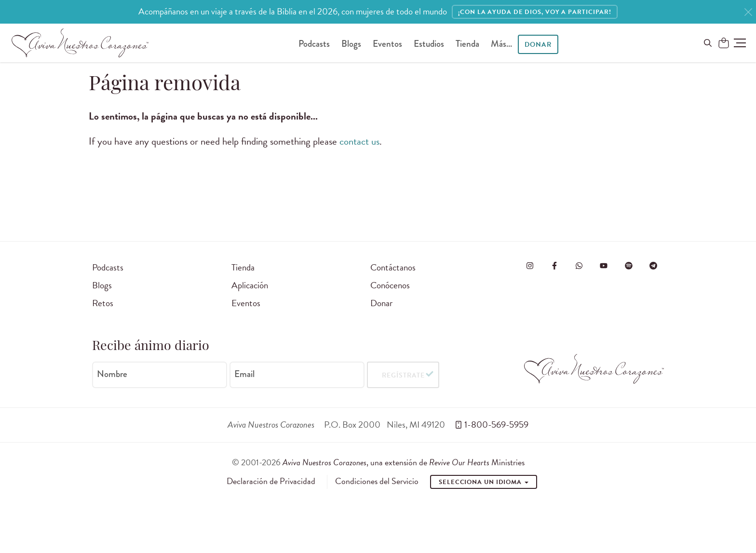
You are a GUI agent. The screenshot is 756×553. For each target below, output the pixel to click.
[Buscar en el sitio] (708, 43)
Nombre (112, 374)
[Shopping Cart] (724, 43)
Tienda (467, 44)
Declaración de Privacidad (271, 481)
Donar (538, 45)
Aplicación (250, 285)
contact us (359, 141)
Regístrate (403, 375)
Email (244, 374)
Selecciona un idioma (484, 482)
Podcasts (314, 44)
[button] (740, 43)
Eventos (387, 44)
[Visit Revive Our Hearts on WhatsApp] (579, 266)
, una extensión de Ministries (404, 462)
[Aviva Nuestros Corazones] (80, 43)
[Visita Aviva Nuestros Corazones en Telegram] (653, 266)
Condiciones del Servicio (377, 481)
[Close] (748, 12)
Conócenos (390, 285)
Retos (103, 303)
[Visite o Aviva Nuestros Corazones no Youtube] (604, 266)
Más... (501, 44)
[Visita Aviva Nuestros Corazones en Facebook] (554, 266)
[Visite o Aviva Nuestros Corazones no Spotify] (629, 266)
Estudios (429, 44)
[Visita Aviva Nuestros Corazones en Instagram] (530, 266)
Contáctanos (393, 267)
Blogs (351, 44)
